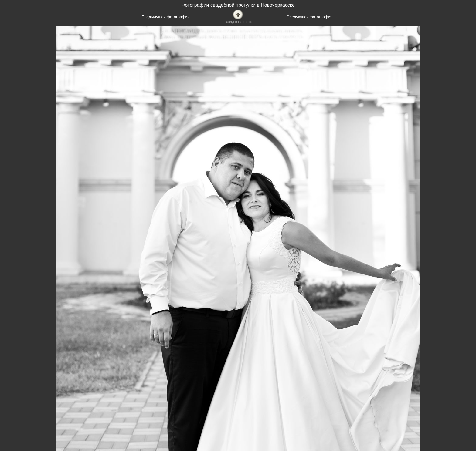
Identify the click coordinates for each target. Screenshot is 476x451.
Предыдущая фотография (165, 17)
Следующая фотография (309, 17)
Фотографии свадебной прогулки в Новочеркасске (238, 5)
